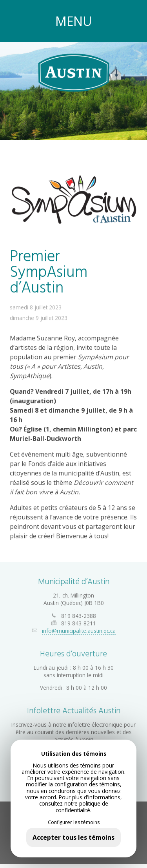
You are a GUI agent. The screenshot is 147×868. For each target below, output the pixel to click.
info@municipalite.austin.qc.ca (79, 627)
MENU (74, 21)
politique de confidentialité (82, 807)
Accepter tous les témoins (73, 837)
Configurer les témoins (74, 822)
